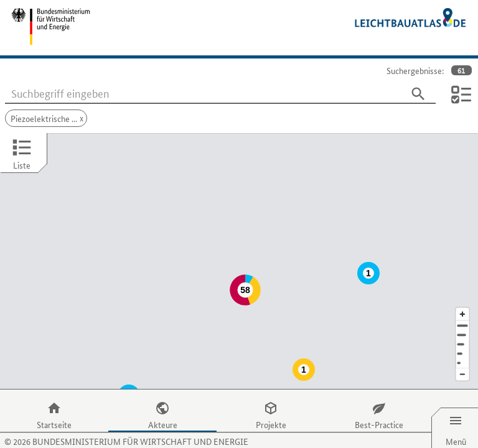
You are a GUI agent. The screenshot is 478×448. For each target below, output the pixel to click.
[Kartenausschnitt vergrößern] (462, 289)
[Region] (462, 320)
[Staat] (462, 329)
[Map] (239, 249)
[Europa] (462, 338)
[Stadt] (462, 310)
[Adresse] (462, 301)
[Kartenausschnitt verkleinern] (462, 350)
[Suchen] (418, 94)
